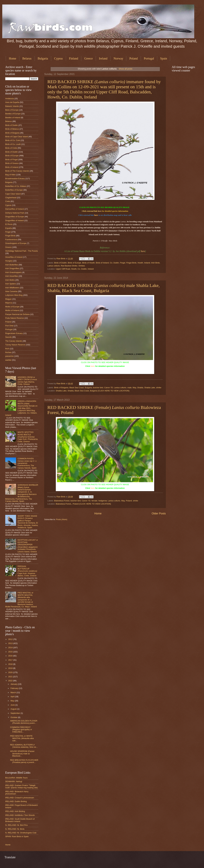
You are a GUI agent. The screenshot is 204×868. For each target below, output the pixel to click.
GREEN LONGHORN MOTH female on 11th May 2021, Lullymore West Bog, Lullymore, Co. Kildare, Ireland (21, 408)
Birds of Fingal (11, 160)
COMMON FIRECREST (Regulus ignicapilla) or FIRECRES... (21, 730)
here (100, 211)
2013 (11, 643)
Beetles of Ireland (13, 118)
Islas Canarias (11, 291)
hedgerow (103, 501)
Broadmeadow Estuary (15, 179)
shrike (159, 388)
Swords (8, 337)
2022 (11, 681)
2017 (11, 660)
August (14, 709)
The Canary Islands (14, 341)
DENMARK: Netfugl (14, 781)
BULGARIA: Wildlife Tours (16, 778)
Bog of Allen (10, 175)
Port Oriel (9, 326)
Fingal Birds (131, 263)
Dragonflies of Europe (15, 217)
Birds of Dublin (60, 263)
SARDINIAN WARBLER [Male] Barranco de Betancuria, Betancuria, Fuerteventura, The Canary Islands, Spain (22, 493)
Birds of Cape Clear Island (16, 137)
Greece (89, 58)
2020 (11, 672)
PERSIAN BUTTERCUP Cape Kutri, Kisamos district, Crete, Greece (27, 571)
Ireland (103, 58)
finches (8, 352)
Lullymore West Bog (14, 295)
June (13, 705)
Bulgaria (43, 58)
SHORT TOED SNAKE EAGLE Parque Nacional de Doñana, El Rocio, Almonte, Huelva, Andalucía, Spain (28, 522)
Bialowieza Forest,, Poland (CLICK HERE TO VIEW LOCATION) (83, 504)
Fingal (123, 263)
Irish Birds (155, 263)
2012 (11, 639)
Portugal (149, 58)
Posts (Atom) (62, 519)
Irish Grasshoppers (13, 272)
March (13, 692)
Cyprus (58, 58)
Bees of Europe (12, 110)
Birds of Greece (12, 163)
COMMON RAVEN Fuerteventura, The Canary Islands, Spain (27, 463)
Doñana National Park (15, 213)
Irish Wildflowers (12, 288)
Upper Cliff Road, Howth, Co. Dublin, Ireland (75, 269)
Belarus (27, 58)
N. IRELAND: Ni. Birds (15, 829)
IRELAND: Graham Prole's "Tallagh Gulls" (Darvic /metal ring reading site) (21, 786)
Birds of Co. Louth (13, 144)
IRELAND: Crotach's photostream (20, 798)
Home (13, 58)
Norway (118, 58)
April (13, 697)
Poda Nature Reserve (15, 318)
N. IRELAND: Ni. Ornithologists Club (21, 833)
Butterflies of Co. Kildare (16, 186)
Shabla (140, 388)
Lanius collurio (54, 266)
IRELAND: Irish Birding (15, 811)
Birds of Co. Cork (13, 140)
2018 (11, 664)
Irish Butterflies (12, 265)
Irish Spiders (11, 284)
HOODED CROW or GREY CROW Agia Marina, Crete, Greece (27, 381)
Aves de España (12, 102)
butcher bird (98, 388)
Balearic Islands (12, 106)
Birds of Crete (11, 148)
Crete (8, 201)
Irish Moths (10, 280)
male (129, 388)
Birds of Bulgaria (61, 388)
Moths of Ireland (12, 310)
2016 (11, 656)
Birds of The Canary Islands (17, 171)
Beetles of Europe (13, 114)
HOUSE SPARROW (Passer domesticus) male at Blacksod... (22, 754)
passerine (9, 356)
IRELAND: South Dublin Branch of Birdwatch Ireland (20, 820)
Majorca (9, 303)
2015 (11, 652)
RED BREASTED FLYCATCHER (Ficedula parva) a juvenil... (24, 761)
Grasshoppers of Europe (16, 243)
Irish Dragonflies (12, 268)
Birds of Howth (88, 263)
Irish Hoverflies (12, 276)
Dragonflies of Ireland (14, 220)
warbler (8, 360)
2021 (11, 677)
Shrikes (82, 266)
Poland (133, 58)
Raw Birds (61, 259)
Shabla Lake (150, 388)
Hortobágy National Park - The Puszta (22, 251)
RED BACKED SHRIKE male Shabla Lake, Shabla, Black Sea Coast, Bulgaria (103, 288)
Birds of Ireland (102, 263)
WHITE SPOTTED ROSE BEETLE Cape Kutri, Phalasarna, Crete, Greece (28, 437)
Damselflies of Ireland (15, 209)
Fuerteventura (11, 240)
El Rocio (9, 224)
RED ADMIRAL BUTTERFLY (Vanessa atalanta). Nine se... (24, 746)
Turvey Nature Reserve (15, 345)
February (15, 688)
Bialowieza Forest (62, 501)
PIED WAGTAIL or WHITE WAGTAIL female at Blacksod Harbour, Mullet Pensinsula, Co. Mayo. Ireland (21, 600)
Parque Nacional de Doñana (17, 314)
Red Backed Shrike (69, 266)
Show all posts (125, 69)
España (9, 228)
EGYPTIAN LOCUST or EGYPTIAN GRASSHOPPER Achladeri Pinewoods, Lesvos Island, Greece (28, 546)
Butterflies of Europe (14, 190)
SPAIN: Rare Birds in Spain (17, 836)
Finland (74, 58)
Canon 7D (109, 388)
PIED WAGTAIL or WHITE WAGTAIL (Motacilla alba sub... (22, 738)
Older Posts (159, 513)
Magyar (8, 299)
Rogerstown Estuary (14, 333)
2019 (11, 668)
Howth (140, 263)
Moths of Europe (12, 307)
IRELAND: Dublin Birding (16, 801)
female (94, 501)
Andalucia (10, 99)
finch (7, 349)
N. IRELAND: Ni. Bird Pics (16, 825)
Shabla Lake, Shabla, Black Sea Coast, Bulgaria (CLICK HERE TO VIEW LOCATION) (93, 391)
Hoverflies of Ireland (14, 257)
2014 (11, 648)
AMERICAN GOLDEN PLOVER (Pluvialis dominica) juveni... (24, 722)
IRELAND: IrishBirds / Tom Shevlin (20, 815)
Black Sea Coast (77, 388)
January (14, 684)
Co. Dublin (114, 263)
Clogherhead (11, 198)
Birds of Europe (74, 263)
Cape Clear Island (13, 194)
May (134, 388)
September (16, 713)
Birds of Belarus (12, 129)
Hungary (9, 261)
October (14, 717)
